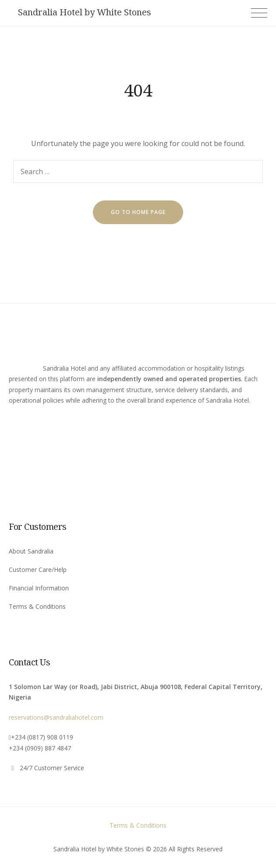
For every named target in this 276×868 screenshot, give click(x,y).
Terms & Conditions (37, 606)
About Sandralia (31, 551)
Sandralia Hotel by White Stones (85, 12)
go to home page (138, 212)
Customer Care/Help (38, 570)
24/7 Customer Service (52, 768)
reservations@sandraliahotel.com (56, 717)
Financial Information (39, 588)
